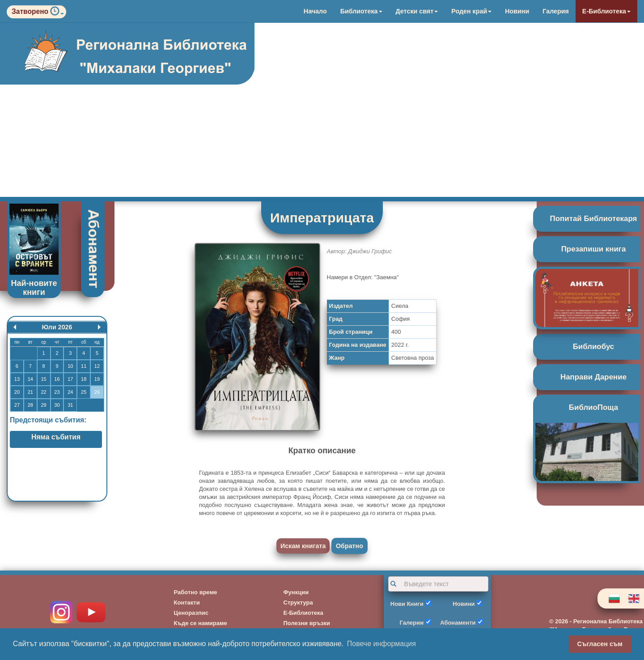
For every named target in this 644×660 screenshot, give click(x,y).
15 (43, 379)
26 (97, 392)
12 (97, 366)
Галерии (412, 623)
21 (30, 392)
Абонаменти (458, 623)
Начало (315, 11)
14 (30, 379)
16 (57, 379)
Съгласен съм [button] (600, 644)
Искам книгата (303, 546)
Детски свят (417, 11)
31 (70, 405)
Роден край (471, 11)
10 (70, 366)
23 (57, 392)
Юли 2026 (57, 327)
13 (17, 379)
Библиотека (361, 11)
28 (30, 405)
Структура (298, 603)
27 (17, 405)
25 (84, 392)
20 (17, 392)
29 (43, 405)
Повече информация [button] (381, 644)
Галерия (556, 11)
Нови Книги (407, 604)
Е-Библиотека (606, 11)
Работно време (196, 592)
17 (70, 379)
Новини (517, 11)
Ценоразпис (191, 613)
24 (70, 392)
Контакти (187, 603)
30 (57, 405)
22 (43, 392)
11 (84, 366)
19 (97, 379)
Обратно (350, 546)
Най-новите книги (34, 288)
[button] (57, 13)
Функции (296, 592)
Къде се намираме (201, 623)
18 (84, 379)
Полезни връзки (307, 623)
